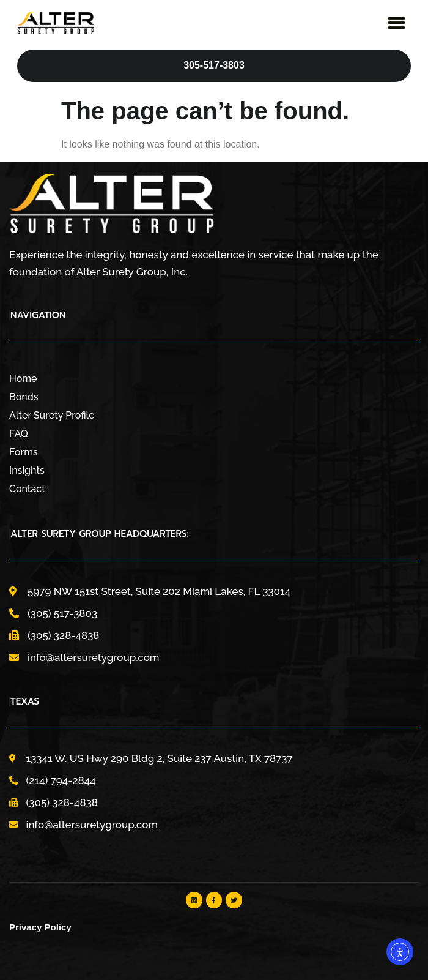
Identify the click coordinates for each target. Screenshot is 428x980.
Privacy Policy (40, 927)
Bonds (24, 397)
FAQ (19, 434)
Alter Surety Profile (52, 415)
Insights (27, 470)
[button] (397, 23)
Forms (24, 452)
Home (23, 379)
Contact (27, 489)
